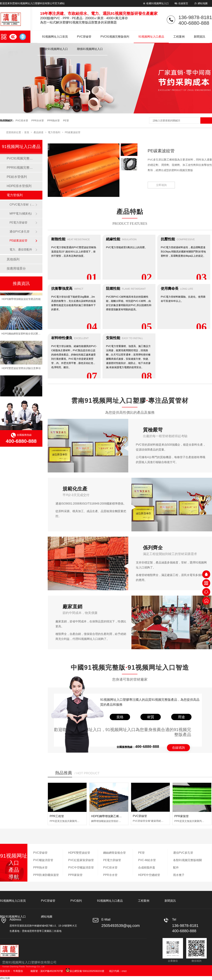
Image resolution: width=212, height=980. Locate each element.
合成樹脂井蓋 (147, 868)
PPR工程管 (57, 816)
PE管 (66, 120)
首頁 (27, 132)
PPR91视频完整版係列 (21, 168)
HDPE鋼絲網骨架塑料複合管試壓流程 (22, 334)
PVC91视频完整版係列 (115, 37)
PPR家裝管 (182, 816)
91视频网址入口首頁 (55, 37)
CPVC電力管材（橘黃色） (22, 205)
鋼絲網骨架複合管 (114, 853)
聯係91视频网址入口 (90, 49)
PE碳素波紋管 (73, 132)
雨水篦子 (179, 875)
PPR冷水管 (38, 120)
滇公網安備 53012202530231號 (85, 971)
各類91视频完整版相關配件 (187, 864)
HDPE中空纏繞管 (149, 875)
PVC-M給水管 (147, 860)
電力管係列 (54, 132)
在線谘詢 (178, 748)
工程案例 (179, 37)
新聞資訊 (199, 37)
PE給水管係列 (17, 177)
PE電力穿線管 (18, 223)
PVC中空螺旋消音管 (81, 868)
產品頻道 (39, 132)
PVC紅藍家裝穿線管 (81, 860)
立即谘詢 (161, 185)
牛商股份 (18, 971)
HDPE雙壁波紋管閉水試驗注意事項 (21, 369)
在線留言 (181, 4)
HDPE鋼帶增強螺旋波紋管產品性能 (21, 300)
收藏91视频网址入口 (155, 4)
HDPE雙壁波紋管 (79, 853)
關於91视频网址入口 (55, 49)
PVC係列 (76, 901)
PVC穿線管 (84, 37)
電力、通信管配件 (21, 250)
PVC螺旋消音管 (43, 860)
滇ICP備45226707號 (52, 971)
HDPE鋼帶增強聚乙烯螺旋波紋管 (112, 816)
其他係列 (13, 259)
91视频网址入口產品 (151, 37)
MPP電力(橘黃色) (21, 214)
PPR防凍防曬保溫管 (46, 875)
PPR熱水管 (53, 120)
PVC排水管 (22, 120)
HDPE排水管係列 (19, 186)
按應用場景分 (16, 269)
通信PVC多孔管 (20, 232)
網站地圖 (200, 4)
